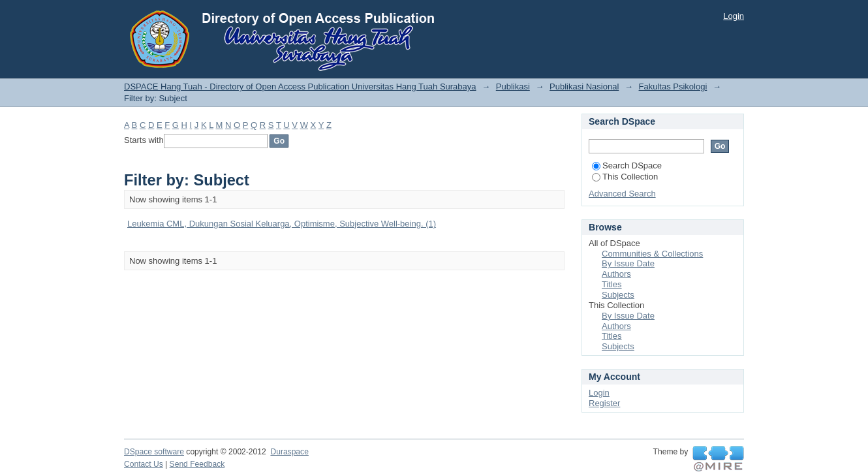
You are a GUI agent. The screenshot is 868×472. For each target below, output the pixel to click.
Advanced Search (622, 194)
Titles (612, 284)
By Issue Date (628, 263)
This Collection (625, 177)
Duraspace (289, 452)
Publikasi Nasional (584, 87)
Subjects (618, 295)
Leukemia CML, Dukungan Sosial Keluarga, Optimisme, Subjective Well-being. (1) (282, 224)
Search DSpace (627, 165)
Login (734, 16)
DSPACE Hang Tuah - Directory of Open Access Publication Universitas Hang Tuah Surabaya (300, 87)
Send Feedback (197, 464)
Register (604, 403)
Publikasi (513, 87)
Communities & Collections (652, 254)
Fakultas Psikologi (673, 87)
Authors (616, 274)
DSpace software (154, 452)
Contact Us (144, 464)
